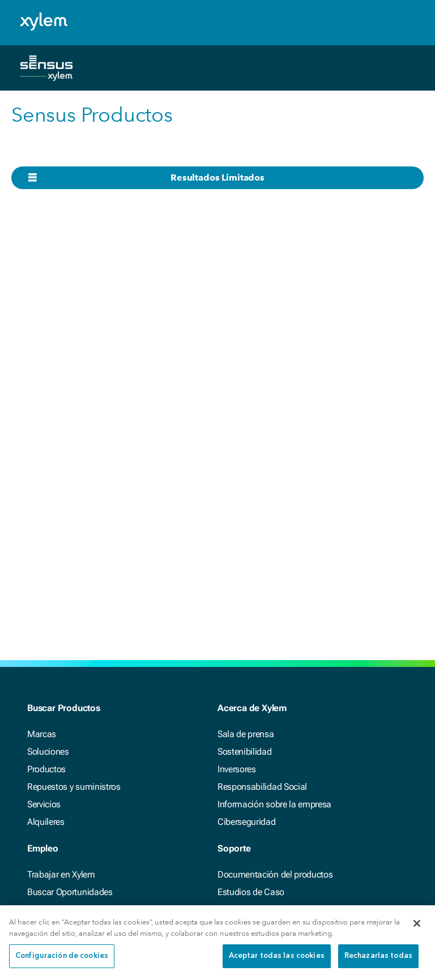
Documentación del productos (275, 874)
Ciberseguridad (247, 822)
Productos (46, 769)
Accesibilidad (53, 910)
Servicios (44, 804)
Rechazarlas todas (378, 964)
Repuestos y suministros (74, 787)
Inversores (237, 769)
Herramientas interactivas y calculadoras (295, 910)
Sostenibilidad (245, 752)
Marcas (42, 734)
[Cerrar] (417, 931)
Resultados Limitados (217, 177)
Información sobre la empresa (274, 804)
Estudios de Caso (251, 892)
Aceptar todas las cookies (277, 964)
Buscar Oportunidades (70, 892)
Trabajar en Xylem (61, 874)
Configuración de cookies (62, 964)
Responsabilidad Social (262, 787)
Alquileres (46, 822)
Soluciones (48, 752)
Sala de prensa (246, 734)
